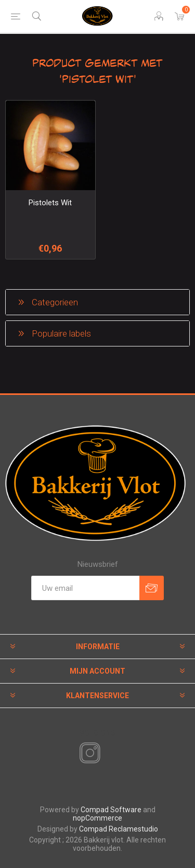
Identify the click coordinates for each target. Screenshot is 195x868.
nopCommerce (97, 818)
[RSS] (108, 754)
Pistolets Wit (50, 203)
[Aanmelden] (85, 588)
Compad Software (111, 810)
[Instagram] (88, 753)
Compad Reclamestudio (119, 829)
